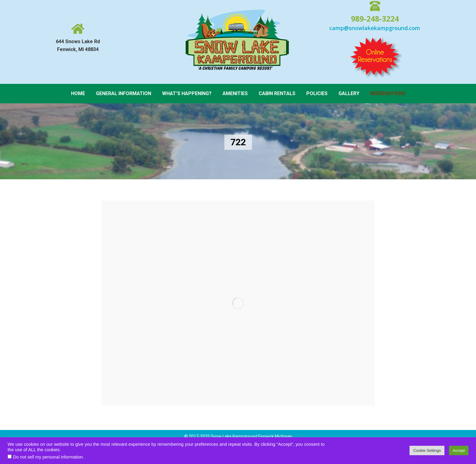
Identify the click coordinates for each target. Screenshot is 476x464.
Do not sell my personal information (48, 457)
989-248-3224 (375, 19)
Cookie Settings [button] (427, 450)
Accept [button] (459, 450)
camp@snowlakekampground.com (375, 28)
